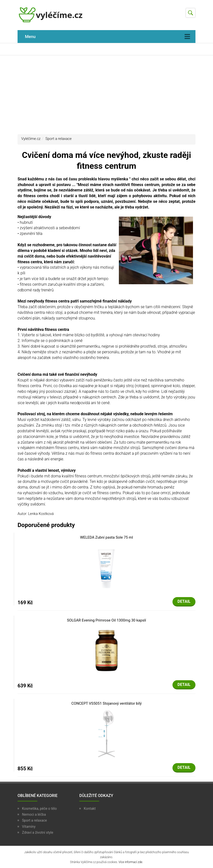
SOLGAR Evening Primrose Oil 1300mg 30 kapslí (106, 620)
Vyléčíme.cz (31, 139)
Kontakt (90, 809)
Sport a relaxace (59, 139)
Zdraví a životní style (38, 832)
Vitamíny (29, 827)
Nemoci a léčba (34, 814)
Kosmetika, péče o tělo (39, 809)
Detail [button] (184, 601)
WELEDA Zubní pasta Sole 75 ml (106, 537)
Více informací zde (130, 862)
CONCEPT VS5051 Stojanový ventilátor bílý (106, 703)
